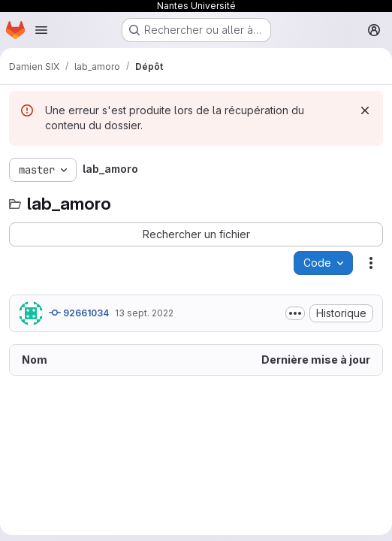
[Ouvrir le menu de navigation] (41, 30)
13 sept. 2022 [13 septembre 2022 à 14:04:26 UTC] (144, 313)
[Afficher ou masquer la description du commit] (295, 313)
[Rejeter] (365, 110)
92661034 (79, 313)
